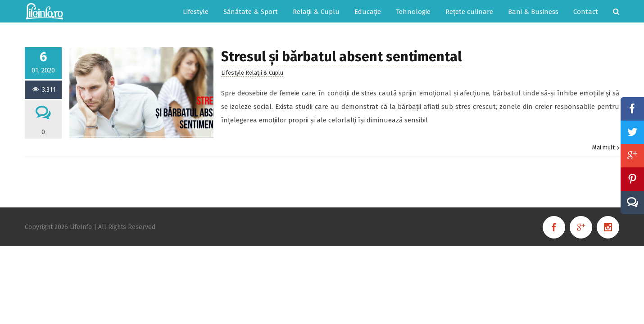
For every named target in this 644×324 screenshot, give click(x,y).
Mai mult (603, 147)
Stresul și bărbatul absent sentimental (341, 57)
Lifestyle (233, 73)
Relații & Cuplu (264, 73)
